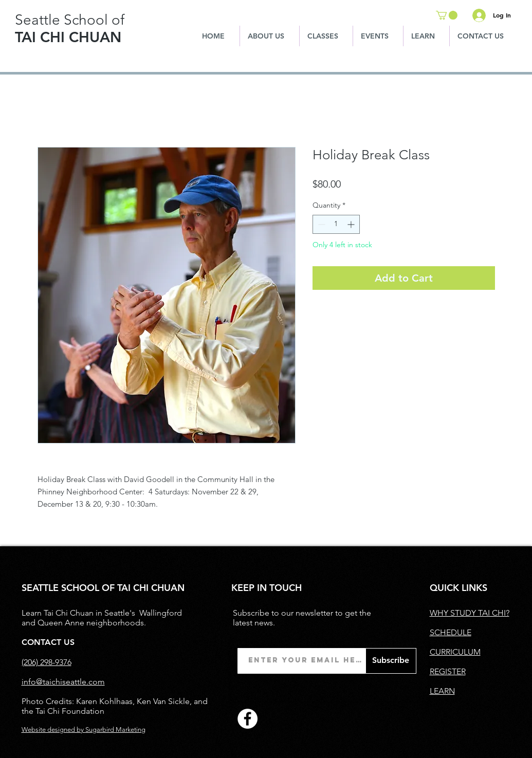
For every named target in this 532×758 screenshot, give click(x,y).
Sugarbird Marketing (115, 729)
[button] (447, 15)
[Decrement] (320, 224)
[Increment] (352, 224)
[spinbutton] (336, 224)
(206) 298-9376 (47, 662)
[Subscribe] (391, 661)
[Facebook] (247, 719)
